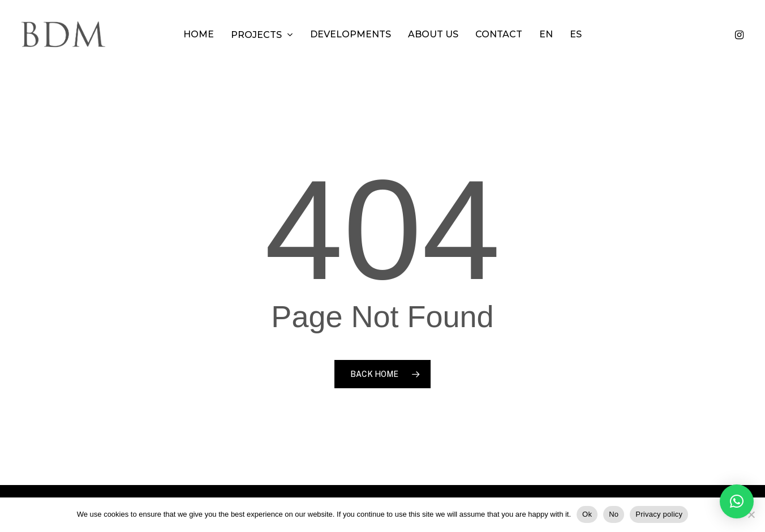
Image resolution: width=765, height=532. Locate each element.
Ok (587, 514)
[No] (751, 514)
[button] (737, 501)
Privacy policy (659, 514)
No (614, 514)
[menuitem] (546, 35)
